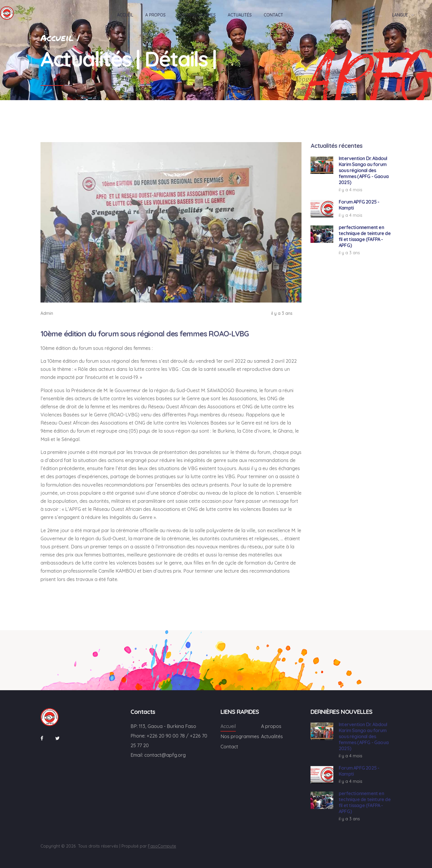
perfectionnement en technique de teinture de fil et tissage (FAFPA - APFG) (365, 236)
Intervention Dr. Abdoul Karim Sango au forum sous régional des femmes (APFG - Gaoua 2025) (364, 170)
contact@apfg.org (165, 755)
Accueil (228, 726)
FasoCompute (162, 846)
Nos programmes (240, 736)
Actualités (272, 736)
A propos (271, 726)
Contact (229, 747)
